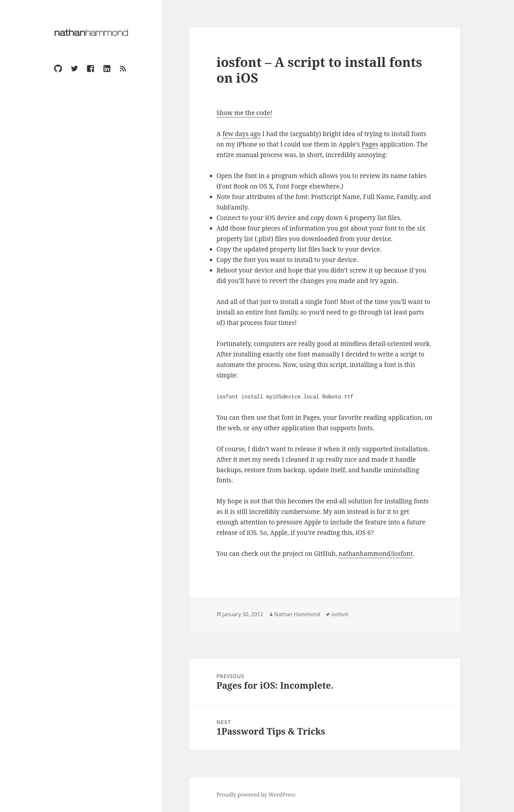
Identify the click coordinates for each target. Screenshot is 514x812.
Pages (370, 144)
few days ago (242, 134)
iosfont (340, 614)
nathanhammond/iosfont (376, 554)
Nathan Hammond (297, 614)
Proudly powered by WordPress (256, 795)
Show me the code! (244, 113)
